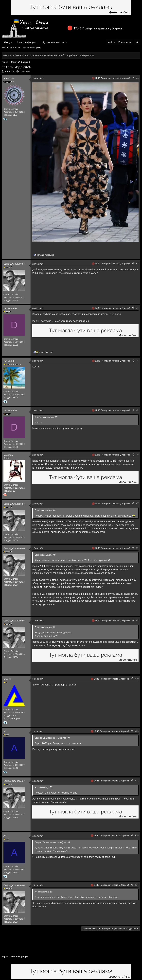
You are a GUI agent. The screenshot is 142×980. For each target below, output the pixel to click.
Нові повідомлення (11, 48)
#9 (137, 620)
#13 (137, 835)
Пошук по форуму (32, 48)
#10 (137, 679)
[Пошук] (137, 42)
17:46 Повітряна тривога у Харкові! (99, 28)
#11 (137, 731)
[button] (38, 42)
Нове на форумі (26, 42)
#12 (137, 780)
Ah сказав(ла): (42, 787)
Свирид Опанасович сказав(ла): (50, 738)
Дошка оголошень (53, 42)
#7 (137, 503)
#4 (137, 361)
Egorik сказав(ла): (43, 510)
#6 (137, 455)
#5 (137, 410)
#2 (137, 263)
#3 (137, 308)
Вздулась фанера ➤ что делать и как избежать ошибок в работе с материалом (49, 55)
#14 (137, 885)
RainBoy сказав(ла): (44, 417)
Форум (8, 42)
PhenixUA (10, 71)
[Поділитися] (133, 78)
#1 (137, 78)
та (46, 255)
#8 (137, 548)
